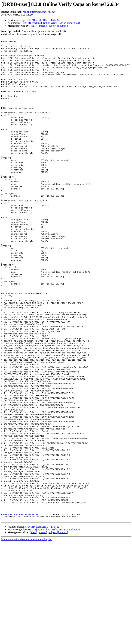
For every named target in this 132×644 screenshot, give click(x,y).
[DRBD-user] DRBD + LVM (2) (44, 20)
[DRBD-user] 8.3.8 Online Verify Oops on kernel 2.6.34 (52, 23)
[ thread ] (42, 26)
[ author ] (63, 26)
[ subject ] (53, 26)
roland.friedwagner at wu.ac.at (40, 12)
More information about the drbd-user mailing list (26, 635)
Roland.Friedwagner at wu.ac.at (20, 609)
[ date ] (33, 26)
